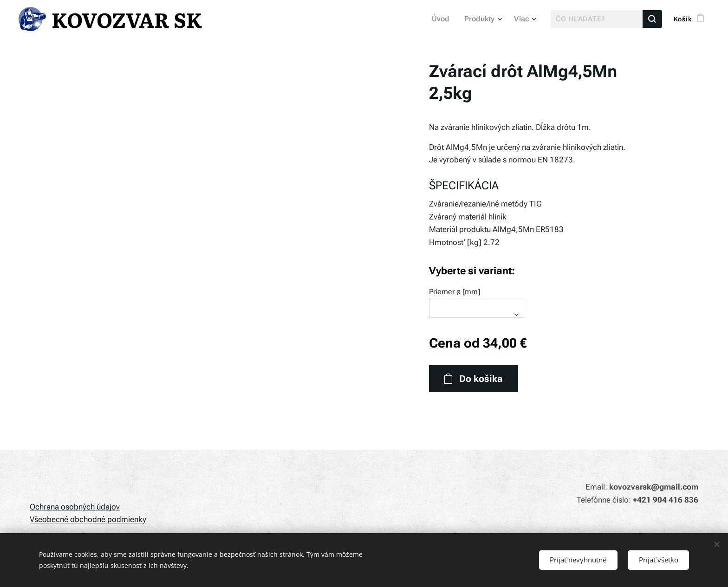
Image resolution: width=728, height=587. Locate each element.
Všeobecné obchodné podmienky (88, 519)
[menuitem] (445, 19)
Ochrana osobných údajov (75, 507)
